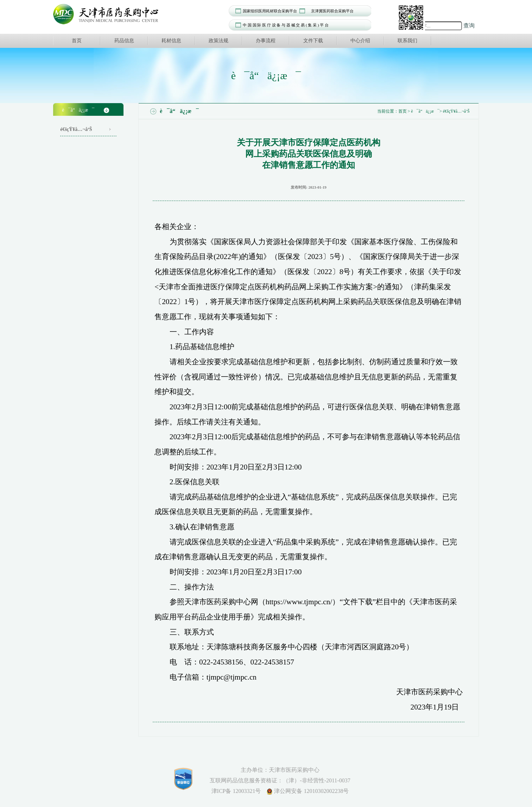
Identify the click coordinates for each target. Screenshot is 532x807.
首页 (77, 41)
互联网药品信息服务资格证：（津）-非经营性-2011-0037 (280, 780)
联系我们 (407, 41)
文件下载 (313, 41)
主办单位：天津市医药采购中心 (280, 770)
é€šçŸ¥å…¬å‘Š (76, 129)
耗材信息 (171, 41)
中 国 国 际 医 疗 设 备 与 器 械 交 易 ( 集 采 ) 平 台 (286, 25)
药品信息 (124, 41)
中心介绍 (360, 41)
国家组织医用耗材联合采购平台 (270, 11)
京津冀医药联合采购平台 (332, 11)
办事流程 (266, 41)
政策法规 (218, 41)
